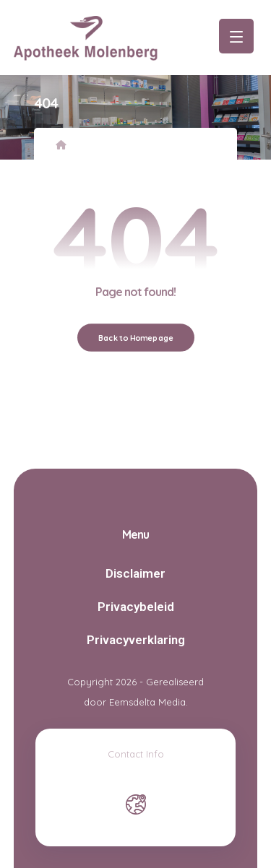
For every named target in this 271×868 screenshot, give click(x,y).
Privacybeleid (136, 607)
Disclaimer (135, 573)
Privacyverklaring (136, 640)
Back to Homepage (135, 337)
